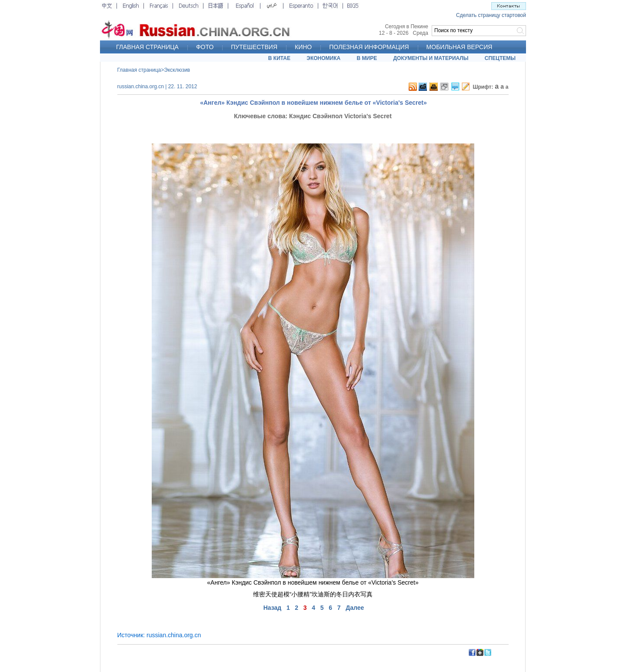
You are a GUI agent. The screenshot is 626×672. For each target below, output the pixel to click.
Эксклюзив (177, 70)
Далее (355, 608)
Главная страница (139, 70)
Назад (273, 608)
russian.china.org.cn (174, 635)
